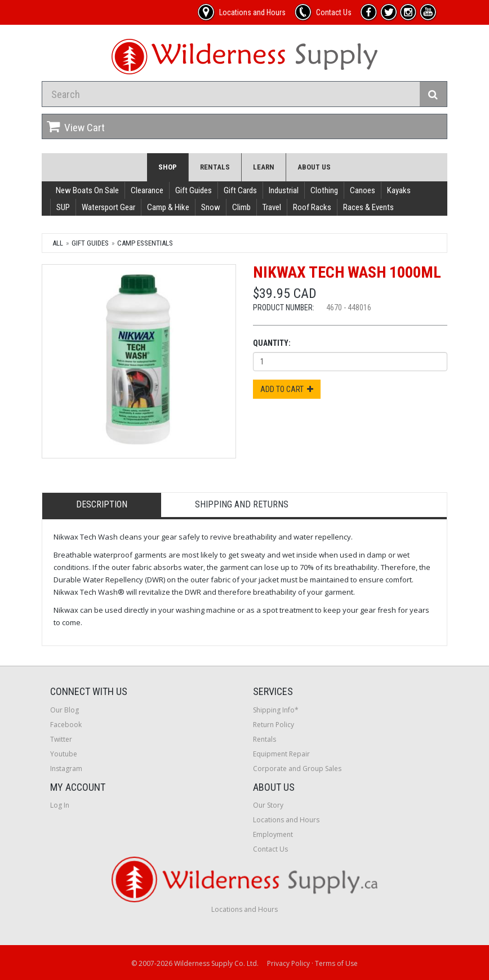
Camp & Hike (168, 207)
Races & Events (368, 207)
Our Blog (65, 710)
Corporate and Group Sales (297, 769)
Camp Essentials (145, 243)
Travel (272, 207)
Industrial (284, 190)
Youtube (64, 754)
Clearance (147, 190)
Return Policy (274, 725)
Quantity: (272, 343)
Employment (273, 834)
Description (102, 504)
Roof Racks (312, 207)
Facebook (66, 725)
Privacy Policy (288, 963)
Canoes (363, 190)
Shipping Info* (276, 710)
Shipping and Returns (242, 504)
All (58, 243)
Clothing (324, 190)
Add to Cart (287, 389)
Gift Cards (240, 190)
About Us (314, 167)
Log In (60, 805)
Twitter (61, 739)
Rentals (215, 167)
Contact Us (270, 849)
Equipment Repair (281, 754)
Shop (168, 167)
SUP (63, 207)
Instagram (66, 769)
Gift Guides (194, 190)
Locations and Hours (286, 820)
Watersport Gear (108, 207)
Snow (211, 207)
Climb (241, 207)
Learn (264, 167)
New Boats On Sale (87, 190)
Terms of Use (336, 963)
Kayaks (399, 190)
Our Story (268, 805)
